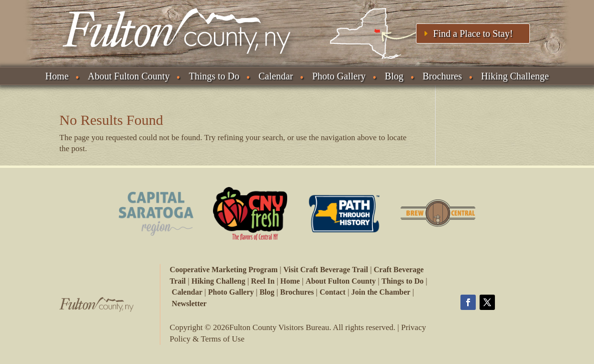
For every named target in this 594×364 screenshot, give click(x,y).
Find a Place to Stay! (473, 33)
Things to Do (214, 76)
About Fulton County (129, 76)
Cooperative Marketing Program (224, 270)
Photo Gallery (339, 76)
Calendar (276, 76)
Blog (394, 76)
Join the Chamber (381, 292)
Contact (333, 292)
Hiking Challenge (515, 76)
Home (57, 76)
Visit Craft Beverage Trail (326, 270)
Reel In (263, 281)
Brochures (442, 76)
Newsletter (189, 303)
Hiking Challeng (218, 281)
